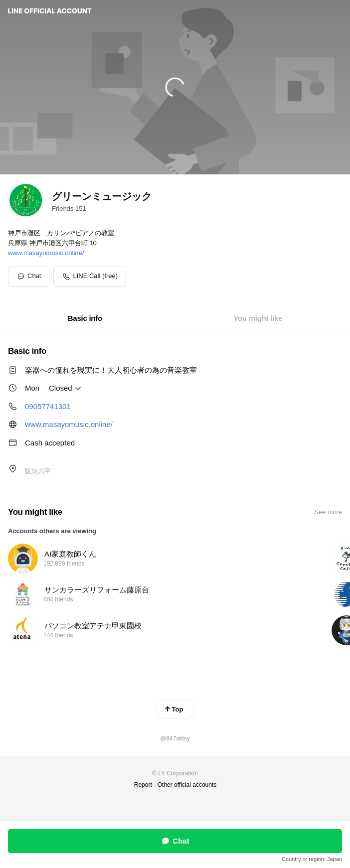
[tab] (85, 318)
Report (143, 785)
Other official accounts (187, 785)
